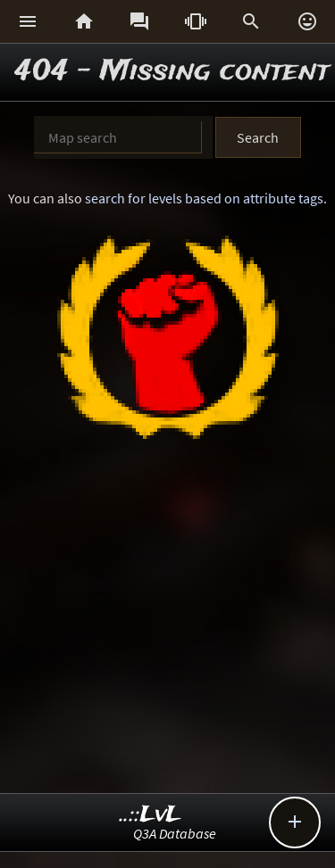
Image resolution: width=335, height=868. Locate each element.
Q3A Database (175, 833)
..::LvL (151, 815)
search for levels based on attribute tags (204, 198)
